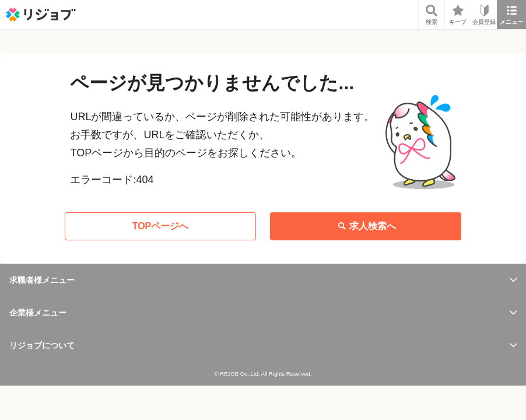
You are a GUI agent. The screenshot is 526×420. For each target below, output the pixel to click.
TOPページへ (161, 226)
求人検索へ (366, 226)
